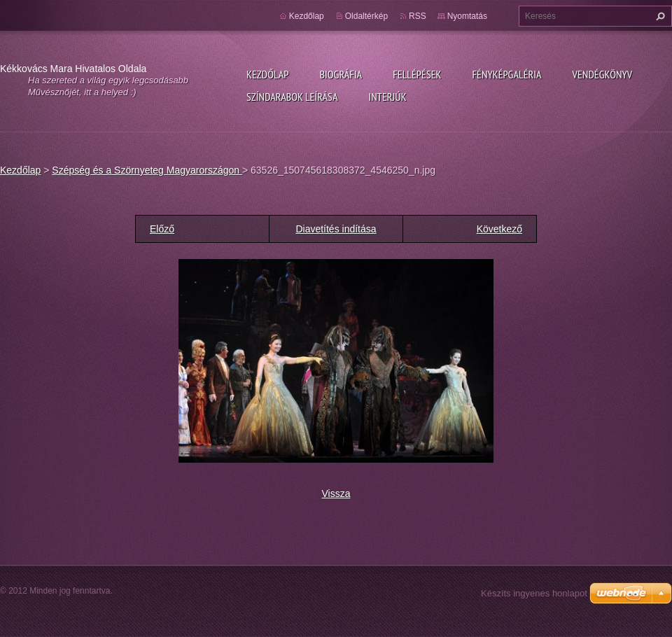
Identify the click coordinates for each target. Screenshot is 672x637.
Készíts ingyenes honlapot (534, 593)
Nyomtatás (467, 16)
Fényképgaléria (507, 74)
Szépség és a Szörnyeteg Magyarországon (147, 170)
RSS (418, 16)
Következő (499, 229)
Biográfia (341, 74)
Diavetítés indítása (336, 229)
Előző (162, 229)
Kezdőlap (267, 74)
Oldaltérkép (366, 16)
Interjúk (387, 97)
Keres (659, 16)
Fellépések (417, 74)
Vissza (336, 493)
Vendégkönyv (603, 74)
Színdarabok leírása (292, 97)
